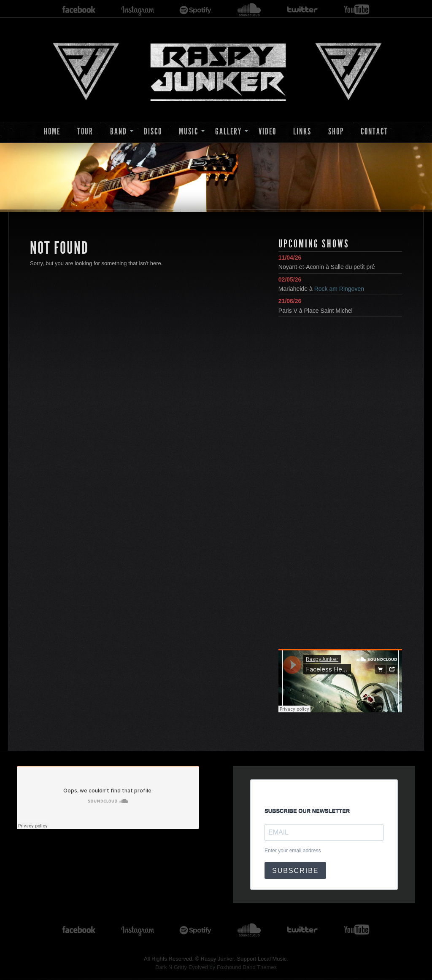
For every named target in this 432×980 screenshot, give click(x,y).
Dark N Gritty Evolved (182, 967)
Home (52, 131)
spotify (196, 10)
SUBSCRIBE (295, 871)
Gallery (228, 131)
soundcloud (249, 10)
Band (119, 131)
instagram (138, 10)
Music (189, 131)
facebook (79, 10)
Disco (153, 131)
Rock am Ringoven (339, 289)
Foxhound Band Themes (247, 967)
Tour (85, 131)
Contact (374, 131)
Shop (336, 131)
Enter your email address (293, 851)
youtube (357, 10)
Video (267, 131)
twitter (302, 10)
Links (302, 131)
